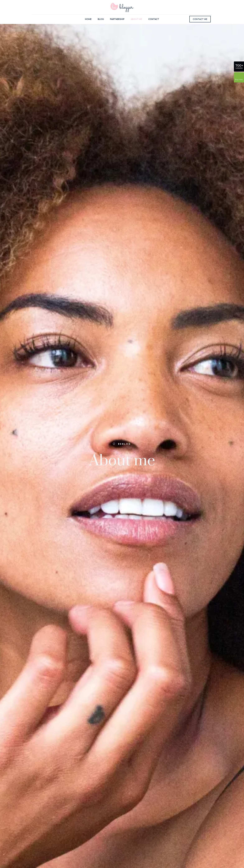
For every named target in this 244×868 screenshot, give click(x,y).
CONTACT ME (200, 19)
